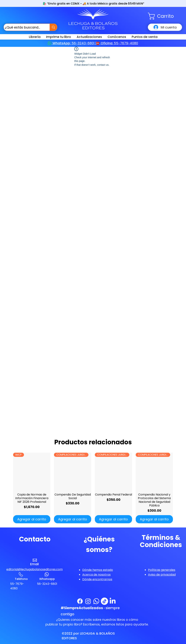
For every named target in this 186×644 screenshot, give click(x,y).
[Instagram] (88, 601)
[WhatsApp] (96, 601)
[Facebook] (80, 601)
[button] (165, 16)
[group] (93, 488)
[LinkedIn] (113, 601)
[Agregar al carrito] (32, 519)
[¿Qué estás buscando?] (23, 27)
